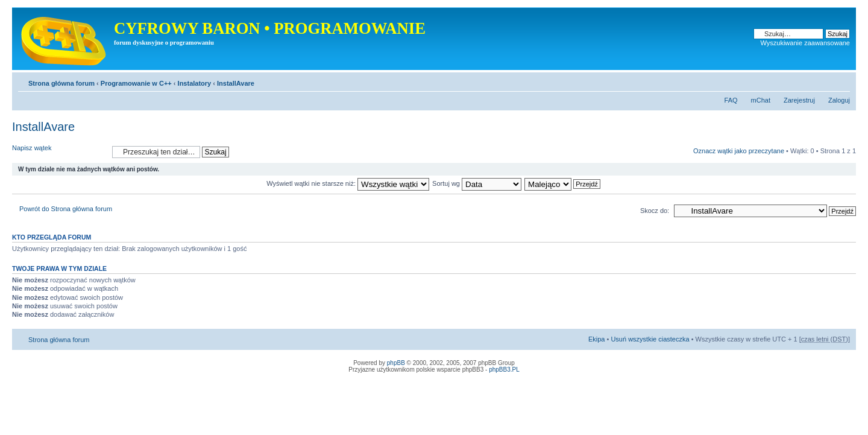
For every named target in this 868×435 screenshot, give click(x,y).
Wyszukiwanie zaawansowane (805, 43)
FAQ (731, 100)
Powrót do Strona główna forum (66, 209)
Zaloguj (839, 100)
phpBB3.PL (504, 370)
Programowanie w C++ (136, 83)
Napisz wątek (59, 152)
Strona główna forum (61, 83)
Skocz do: (655, 211)
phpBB (396, 363)
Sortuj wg (477, 183)
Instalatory (195, 83)
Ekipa (597, 339)
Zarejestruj (799, 100)
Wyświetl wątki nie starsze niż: (348, 183)
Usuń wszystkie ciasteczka (650, 339)
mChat (761, 100)
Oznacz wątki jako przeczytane (739, 151)
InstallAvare (236, 83)
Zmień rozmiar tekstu (841, 81)
